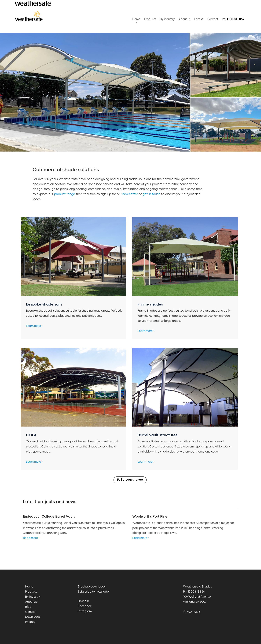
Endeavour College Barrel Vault (49, 517)
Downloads (33, 617)
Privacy (30, 622)
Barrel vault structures (157, 435)
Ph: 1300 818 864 (194, 592)
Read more (30, 538)
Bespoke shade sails (44, 304)
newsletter (130, 194)
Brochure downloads (92, 587)
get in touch (151, 194)
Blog (28, 607)
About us (185, 19)
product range (65, 194)
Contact (212, 19)
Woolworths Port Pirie (150, 517)
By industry (167, 19)
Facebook (85, 606)
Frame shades (150, 304)
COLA (31, 435)
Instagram (85, 611)
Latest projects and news (50, 502)
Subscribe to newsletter (94, 592)
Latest (199, 19)
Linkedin (83, 601)
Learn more (34, 326)
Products (150, 19)
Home (136, 19)
